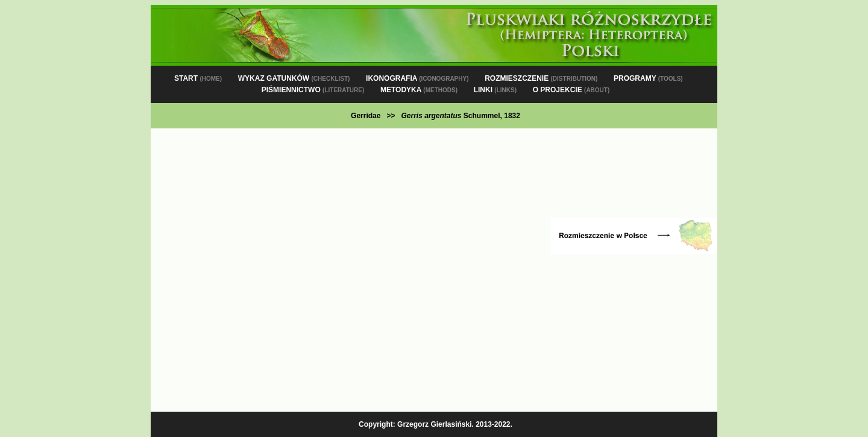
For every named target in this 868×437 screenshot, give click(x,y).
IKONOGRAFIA (417, 78)
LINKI (495, 90)
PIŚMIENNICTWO (313, 90)
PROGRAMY (648, 78)
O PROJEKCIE (571, 90)
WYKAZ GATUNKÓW (294, 78)
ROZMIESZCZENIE (541, 78)
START (198, 78)
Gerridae (366, 116)
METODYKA (419, 90)
